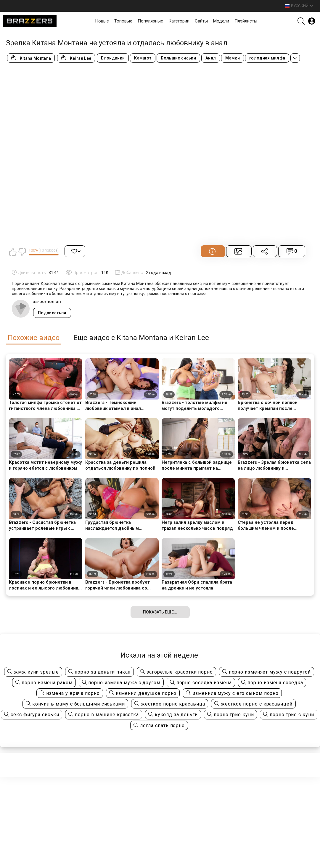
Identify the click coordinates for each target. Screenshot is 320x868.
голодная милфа (267, 58)
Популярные (150, 21)
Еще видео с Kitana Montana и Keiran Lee (141, 338)
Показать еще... (160, 612)
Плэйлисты (246, 21)
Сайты (201, 21)
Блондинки (113, 58)
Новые (102, 21)
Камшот (143, 58)
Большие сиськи (178, 58)
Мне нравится (13, 252)
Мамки (233, 58)
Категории (179, 21)
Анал (211, 58)
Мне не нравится (22, 252)
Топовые (123, 21)
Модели (221, 21)
